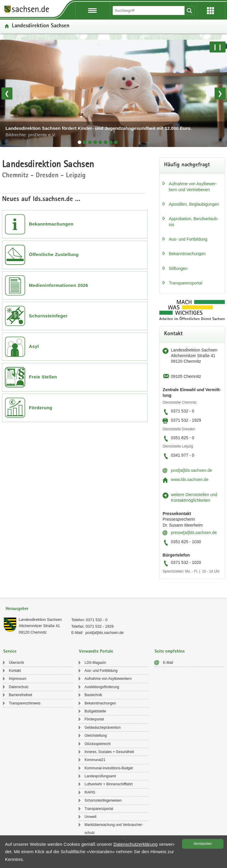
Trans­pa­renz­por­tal (185, 283)
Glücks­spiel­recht (98, 744)
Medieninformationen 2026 (59, 285)
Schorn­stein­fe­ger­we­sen (103, 800)
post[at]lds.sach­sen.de (191, 470)
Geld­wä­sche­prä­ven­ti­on (103, 728)
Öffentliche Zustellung (54, 254)
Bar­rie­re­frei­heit (21, 695)
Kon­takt (15, 671)
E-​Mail (168, 663)
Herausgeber (17, 609)
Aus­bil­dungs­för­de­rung (102, 687)
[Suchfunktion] (149, 11)
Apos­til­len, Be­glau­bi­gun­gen (194, 204)
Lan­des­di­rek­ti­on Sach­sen (40, 620)
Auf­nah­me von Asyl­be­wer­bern (108, 679)
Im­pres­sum (18, 679)
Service (10, 652)
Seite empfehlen (170, 652)
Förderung (41, 408)
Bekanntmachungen (51, 224)
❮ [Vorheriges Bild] (7, 93)
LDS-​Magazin (95, 663)
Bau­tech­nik (93, 695)
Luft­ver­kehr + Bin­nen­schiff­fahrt (109, 784)
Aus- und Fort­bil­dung (188, 239)
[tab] (80, 142)
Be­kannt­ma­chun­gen (187, 254)
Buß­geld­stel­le (95, 711)
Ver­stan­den (203, 844)
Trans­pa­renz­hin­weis (25, 703)
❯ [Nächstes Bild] (220, 93)
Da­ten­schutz (19, 687)
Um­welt (90, 817)
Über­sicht (16, 663)
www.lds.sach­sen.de (190, 479)
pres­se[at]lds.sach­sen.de (194, 533)
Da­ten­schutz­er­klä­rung (136, 844)
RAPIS (90, 792)
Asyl (34, 346)
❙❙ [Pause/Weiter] (218, 47)
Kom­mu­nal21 (95, 760)
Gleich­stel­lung (96, 736)
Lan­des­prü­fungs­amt (100, 776)
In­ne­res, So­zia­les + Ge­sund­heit (109, 752)
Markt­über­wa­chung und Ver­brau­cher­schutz (114, 829)
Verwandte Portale (96, 652)
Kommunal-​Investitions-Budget (109, 768)
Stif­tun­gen (178, 268)
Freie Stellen (43, 377)
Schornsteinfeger (48, 316)
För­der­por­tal (94, 719)
